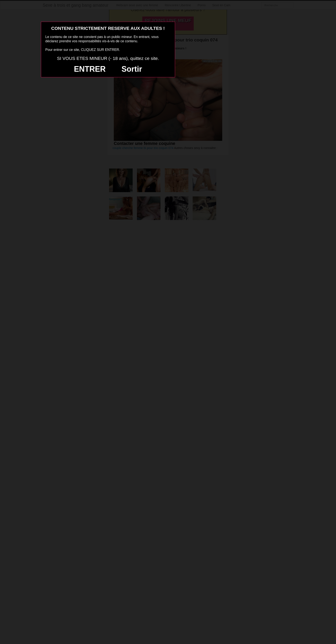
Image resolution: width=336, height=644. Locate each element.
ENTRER (90, 69)
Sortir (132, 69)
